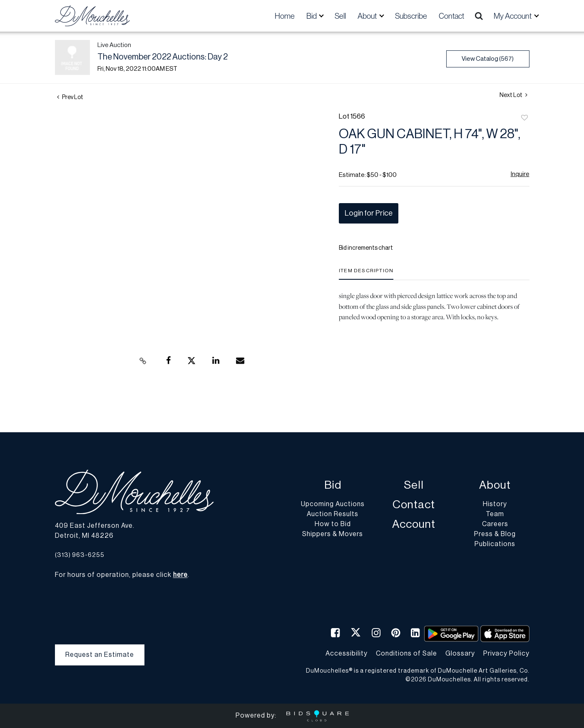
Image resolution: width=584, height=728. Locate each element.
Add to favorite (524, 118)
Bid (333, 486)
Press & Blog (495, 534)
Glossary (460, 653)
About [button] (368, 16)
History (495, 504)
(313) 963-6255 (80, 555)
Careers (495, 524)
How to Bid (333, 524)
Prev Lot (70, 97)
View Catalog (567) (488, 59)
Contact (451, 16)
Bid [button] (312, 16)
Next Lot (513, 95)
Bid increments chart (366, 248)
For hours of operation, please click (121, 575)
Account (414, 525)
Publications (495, 544)
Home (285, 16)
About (495, 486)
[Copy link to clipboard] (143, 361)
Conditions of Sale (406, 653)
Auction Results (333, 514)
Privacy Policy (506, 653)
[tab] (366, 274)
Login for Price (369, 213)
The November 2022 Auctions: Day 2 (163, 57)
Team (495, 514)
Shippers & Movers (333, 534)
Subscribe (411, 16)
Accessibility (347, 653)
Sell (340, 16)
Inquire (520, 174)
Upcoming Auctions (333, 504)
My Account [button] (513, 16)
